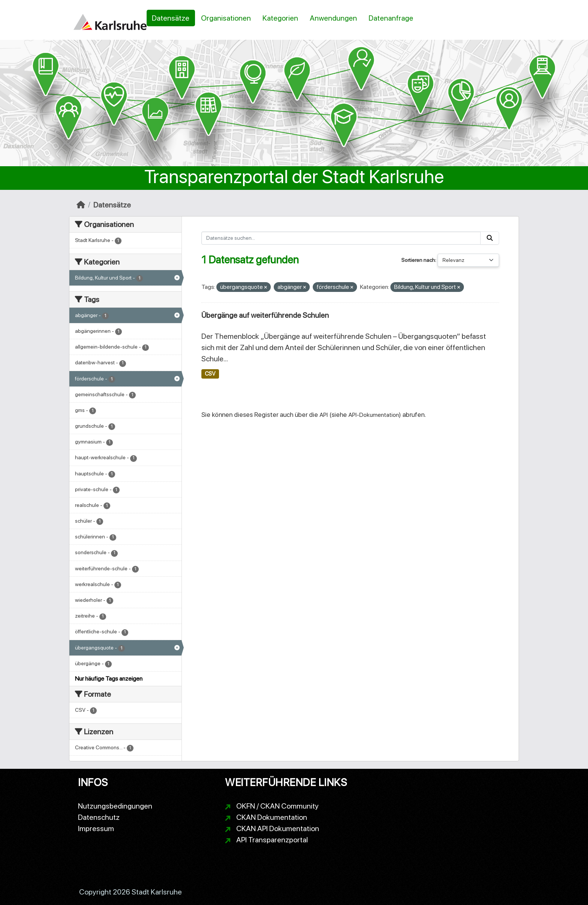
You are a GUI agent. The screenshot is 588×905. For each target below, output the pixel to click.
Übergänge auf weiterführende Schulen (265, 315)
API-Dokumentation (374, 415)
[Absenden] (490, 238)
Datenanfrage (391, 18)
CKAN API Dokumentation (278, 828)
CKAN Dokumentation (272, 817)
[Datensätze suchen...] (341, 238)
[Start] (81, 205)
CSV (210, 374)
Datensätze (171, 18)
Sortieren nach (418, 260)
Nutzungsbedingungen (115, 806)
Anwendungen (333, 18)
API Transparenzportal (272, 840)
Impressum (96, 828)
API (324, 415)
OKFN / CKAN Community (277, 806)
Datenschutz (99, 817)
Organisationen (226, 18)
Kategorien (280, 18)
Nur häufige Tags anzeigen (109, 679)
